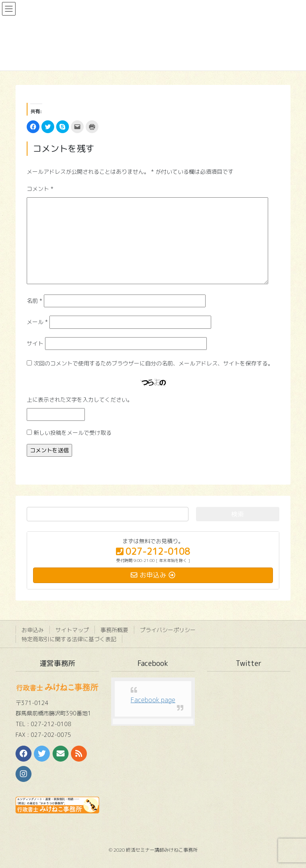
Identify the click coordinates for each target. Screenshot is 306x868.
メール (37, 322)
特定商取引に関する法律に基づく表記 (69, 639)
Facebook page (153, 700)
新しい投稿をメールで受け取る (73, 433)
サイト (35, 343)
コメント (40, 189)
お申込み (33, 630)
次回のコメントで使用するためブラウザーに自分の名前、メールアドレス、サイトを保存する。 (153, 363)
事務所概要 (114, 630)
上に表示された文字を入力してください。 (80, 400)
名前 (34, 301)
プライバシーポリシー (168, 630)
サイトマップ (72, 630)
